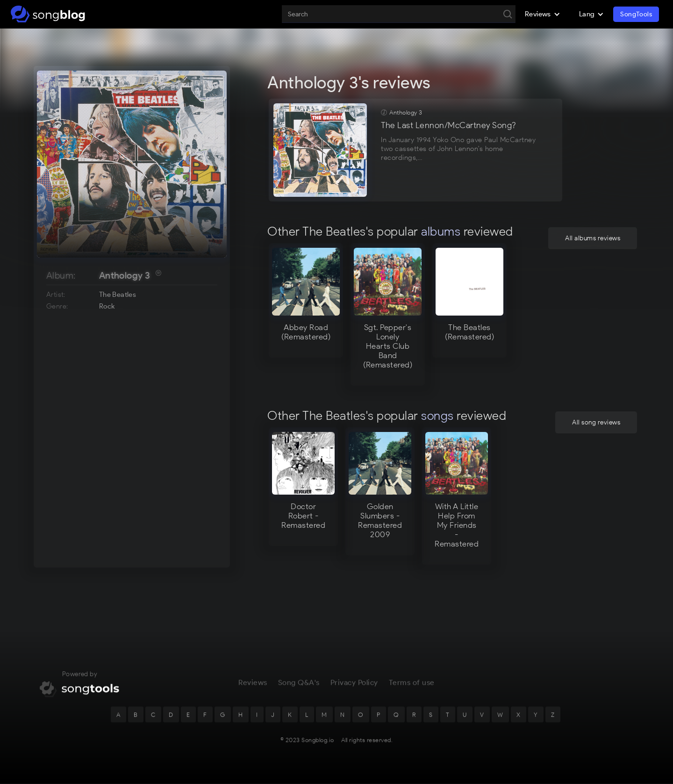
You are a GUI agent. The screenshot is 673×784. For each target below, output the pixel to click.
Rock (107, 306)
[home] (48, 14)
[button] (543, 14)
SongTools (636, 14)
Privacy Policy (354, 690)
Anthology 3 (125, 275)
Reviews (253, 690)
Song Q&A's (299, 690)
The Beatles (118, 295)
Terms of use (412, 690)
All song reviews (596, 422)
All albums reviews (593, 238)
